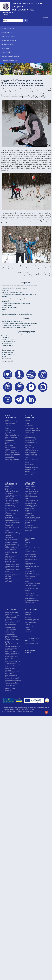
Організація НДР (9, 517)
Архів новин (28, 618)
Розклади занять (29, 464)
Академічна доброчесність (12, 580)
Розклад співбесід (10, 660)
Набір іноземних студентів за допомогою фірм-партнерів (32, 521)
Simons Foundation (30, 515)
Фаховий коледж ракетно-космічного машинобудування (19, 323)
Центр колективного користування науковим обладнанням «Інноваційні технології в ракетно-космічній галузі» (12, 502)
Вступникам (10, 610)
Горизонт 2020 (9, 573)
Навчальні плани (29, 449)
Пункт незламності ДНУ (31, 599)
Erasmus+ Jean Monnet (31, 510)
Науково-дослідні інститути (12, 495)
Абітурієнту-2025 (10, 633)
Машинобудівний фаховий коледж (12, 321)
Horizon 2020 (28, 514)
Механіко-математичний (9, 308)
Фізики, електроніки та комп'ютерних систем (16, 303)
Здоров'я (27, 582)
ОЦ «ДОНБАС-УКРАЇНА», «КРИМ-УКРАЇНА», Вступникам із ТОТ (12, 685)
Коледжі (27, 422)
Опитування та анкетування (32, 430)
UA (44, 17)
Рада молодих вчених (11, 548)
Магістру (27, 544)
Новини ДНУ (28, 612)
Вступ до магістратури (11, 651)
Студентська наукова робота (13, 546)
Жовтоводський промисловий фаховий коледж (16, 326)
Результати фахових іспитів (12, 662)
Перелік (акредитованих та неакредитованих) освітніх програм (12, 640)
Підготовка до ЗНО (8, 339)
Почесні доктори (9, 432)
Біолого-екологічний (8, 312)
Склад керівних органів (9, 341)
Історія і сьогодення (10, 417)
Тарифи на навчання (11, 629)
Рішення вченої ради (8, 350)
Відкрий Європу (29, 597)
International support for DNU (32, 517)
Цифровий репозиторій (31, 454)
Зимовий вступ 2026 (10, 624)
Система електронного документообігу (15, 708)
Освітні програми (29, 447)
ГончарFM (27, 629)
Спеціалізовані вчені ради (12, 565)
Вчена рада (8, 578)
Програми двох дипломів (31, 451)
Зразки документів (30, 466)
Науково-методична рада (32, 429)
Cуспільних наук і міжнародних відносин (14, 288)
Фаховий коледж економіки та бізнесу (13, 328)
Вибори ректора (9, 458)
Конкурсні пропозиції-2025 (12, 616)
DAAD (26, 512)
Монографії (8, 576)
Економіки (5, 297)
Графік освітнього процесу (32, 595)
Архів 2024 (8, 690)
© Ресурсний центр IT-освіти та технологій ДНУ (18, 712)
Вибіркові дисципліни (30, 452)
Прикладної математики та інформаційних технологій (19, 295)
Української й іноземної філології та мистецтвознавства (19, 286)
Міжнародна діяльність (30, 483)
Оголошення (8, 488)
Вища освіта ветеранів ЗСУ (12, 653)
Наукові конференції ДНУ (12, 527)
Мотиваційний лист (10, 628)
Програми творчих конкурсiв (13, 646)
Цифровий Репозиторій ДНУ (12, 710)
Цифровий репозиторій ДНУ (32, 575)
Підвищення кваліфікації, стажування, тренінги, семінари (32, 469)
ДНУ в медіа (28, 614)
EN (47, 17)
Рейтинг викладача (43, 708)
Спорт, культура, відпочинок (32, 584)
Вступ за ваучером (10, 689)
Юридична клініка (29, 594)
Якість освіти (28, 427)
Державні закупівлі (7, 352)
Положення (5, 348)
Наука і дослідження (11, 483)
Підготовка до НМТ (10, 626)
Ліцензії (4, 357)
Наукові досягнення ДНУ (12, 510)
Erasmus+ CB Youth (30, 509)
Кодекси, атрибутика (11, 430)
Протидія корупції (7, 361)
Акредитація (28, 446)
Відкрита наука (9, 582)
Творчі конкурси (9, 655)
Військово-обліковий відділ (12, 454)
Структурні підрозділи (11, 434)
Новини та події (9, 487)
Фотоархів (27, 628)
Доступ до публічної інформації (12, 335)
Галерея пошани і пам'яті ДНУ (32, 640)
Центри (27, 424)
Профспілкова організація (12, 436)
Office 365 (26, 710)
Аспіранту (27, 546)
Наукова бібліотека (10, 563)
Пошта (32, 710)
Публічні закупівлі (10, 444)
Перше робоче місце (30, 585)
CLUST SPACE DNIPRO (30, 652)
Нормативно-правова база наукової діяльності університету (12, 514)
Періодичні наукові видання (13, 575)
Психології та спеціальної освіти (12, 292)
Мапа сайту (32, 708)
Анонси (27, 616)
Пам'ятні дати (28, 631)
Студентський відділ (30, 570)
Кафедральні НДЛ (10, 497)
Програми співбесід (10, 682)
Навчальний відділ (30, 432)
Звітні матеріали (7, 344)
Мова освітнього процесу (31, 459)
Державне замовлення (11, 636)
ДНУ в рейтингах (10, 427)
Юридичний (5, 301)
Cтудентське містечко (31, 592)
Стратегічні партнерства (31, 500)
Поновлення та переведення (13, 680)
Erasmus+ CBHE (29, 507)
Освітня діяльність (29, 417)
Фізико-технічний (7, 305)
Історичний (5, 290)
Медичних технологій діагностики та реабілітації (17, 314)
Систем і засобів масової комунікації (13, 299)
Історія (7, 420)
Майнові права (6, 359)
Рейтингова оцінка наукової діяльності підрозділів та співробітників (12, 524)
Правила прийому (10, 635)
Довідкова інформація (11, 437)
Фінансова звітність (8, 346)
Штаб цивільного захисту (12, 452)
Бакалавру (28, 543)
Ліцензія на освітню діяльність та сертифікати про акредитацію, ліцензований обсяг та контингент (32, 441)
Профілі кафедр (29, 425)
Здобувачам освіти (30, 539)
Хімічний (4, 310)
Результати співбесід (11, 663)
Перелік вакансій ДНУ (8, 354)
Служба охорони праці (11, 451)
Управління (8, 425)
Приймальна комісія (10, 631)
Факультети (28, 420)
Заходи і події (28, 531)
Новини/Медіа (31, 610)
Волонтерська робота (31, 587)
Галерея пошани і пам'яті (32, 643)
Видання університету (31, 626)
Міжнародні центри (30, 524)
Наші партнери (29, 502)
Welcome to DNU (29, 529)
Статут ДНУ (5, 337)
